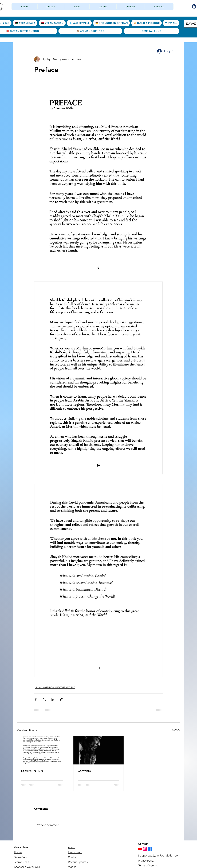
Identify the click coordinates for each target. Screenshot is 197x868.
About (72, 847)
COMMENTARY (32, 771)
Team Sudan (22, 862)
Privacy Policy (147, 861)
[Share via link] (61, 699)
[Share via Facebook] (36, 699)
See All (176, 730)
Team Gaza (21, 857)
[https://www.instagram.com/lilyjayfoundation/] (145, 849)
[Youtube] (140, 849)
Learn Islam (75, 852)
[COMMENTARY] (42, 750)
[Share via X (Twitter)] (44, 699)
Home (18, 852)
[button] (51, 7)
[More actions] (161, 59)
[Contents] (99, 750)
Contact (73, 857)
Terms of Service (148, 866)
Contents (84, 771)
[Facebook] (150, 849)
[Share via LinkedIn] (53, 699)
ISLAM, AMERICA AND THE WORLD (55, 687)
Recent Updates (78, 862)
